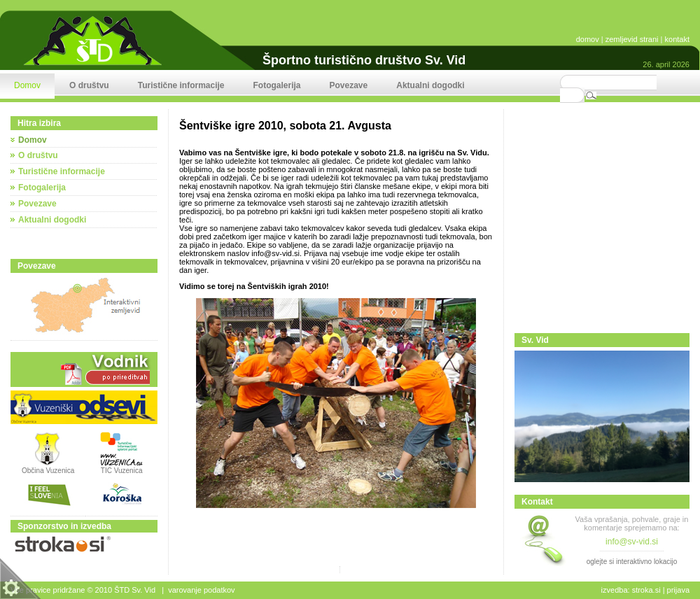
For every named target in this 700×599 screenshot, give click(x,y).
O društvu (38, 155)
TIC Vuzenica (122, 471)
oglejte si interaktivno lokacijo (632, 562)
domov (588, 39)
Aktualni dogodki (52, 220)
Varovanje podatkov (201, 590)
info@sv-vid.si (275, 253)
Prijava (678, 590)
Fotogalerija (42, 188)
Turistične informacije (62, 171)
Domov (33, 140)
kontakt (677, 39)
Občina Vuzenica (48, 467)
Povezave (37, 204)
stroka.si (646, 590)
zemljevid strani (632, 39)
